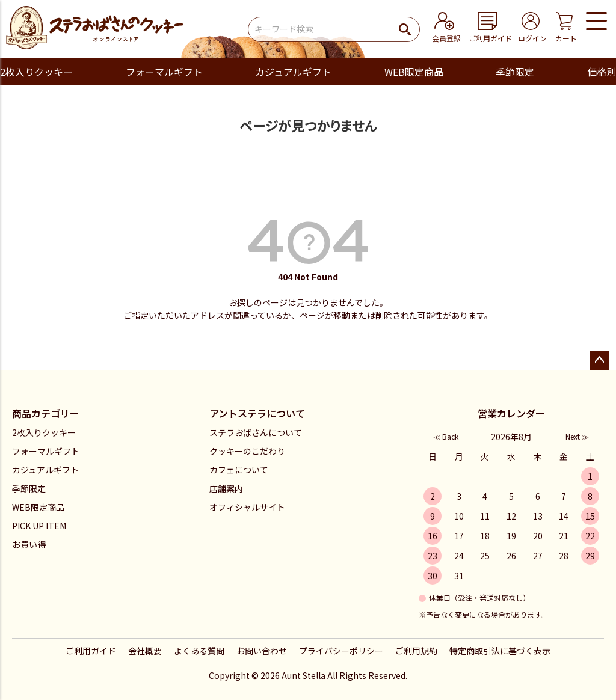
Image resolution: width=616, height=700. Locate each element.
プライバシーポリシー (341, 651)
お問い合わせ (262, 651)
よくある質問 (199, 651)
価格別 (602, 72)
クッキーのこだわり (247, 451)
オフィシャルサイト (247, 507)
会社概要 (145, 651)
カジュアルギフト (293, 72)
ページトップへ (599, 360)
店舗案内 (226, 488)
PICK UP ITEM (39, 526)
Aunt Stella (303, 675)
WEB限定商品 (414, 72)
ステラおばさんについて (256, 432)
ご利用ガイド (91, 651)
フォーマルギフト (164, 72)
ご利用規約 (416, 651)
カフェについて (239, 470)
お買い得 (29, 544)
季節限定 (515, 72)
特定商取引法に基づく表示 (500, 651)
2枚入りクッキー (36, 72)
